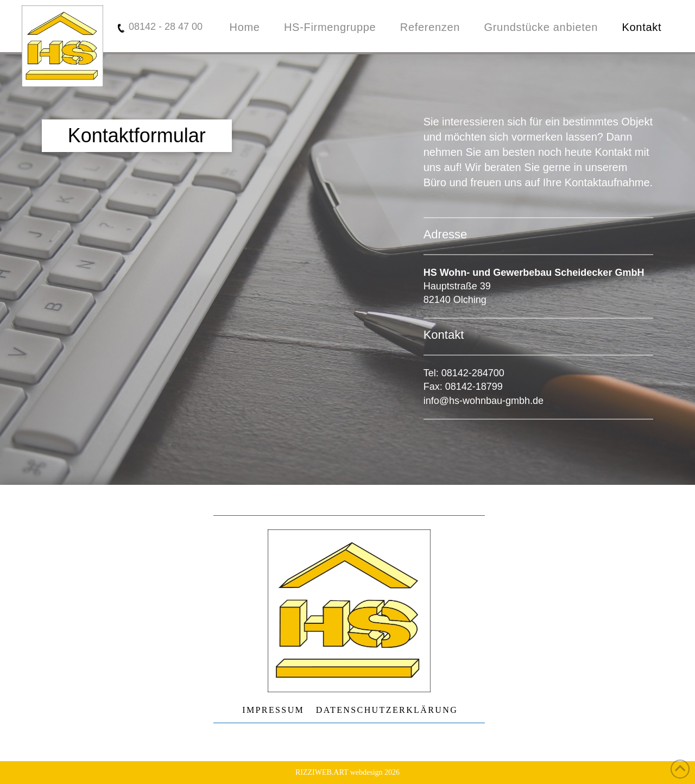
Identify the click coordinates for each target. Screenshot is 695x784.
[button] (137, 136)
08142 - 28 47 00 (166, 27)
